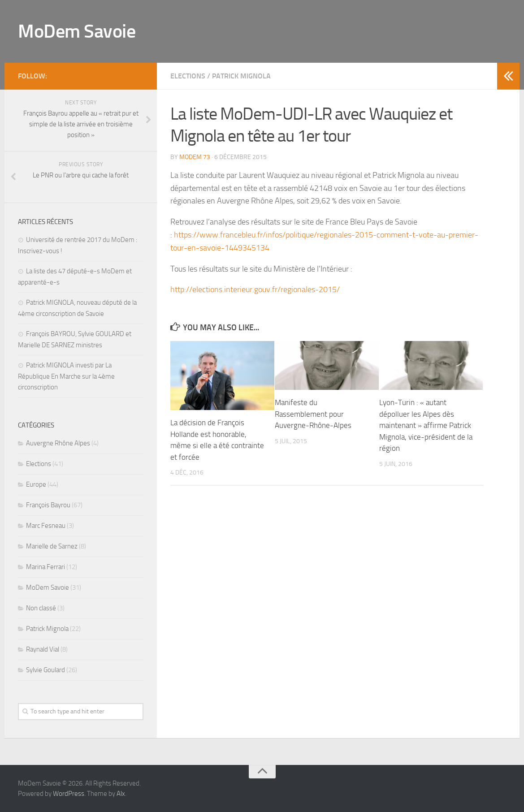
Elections (188, 76)
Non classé (41, 608)
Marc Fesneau (46, 526)
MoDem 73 (195, 157)
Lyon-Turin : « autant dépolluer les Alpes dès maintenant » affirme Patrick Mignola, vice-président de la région (426, 425)
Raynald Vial (43, 649)
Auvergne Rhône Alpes (58, 443)
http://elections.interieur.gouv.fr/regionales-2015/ (255, 289)
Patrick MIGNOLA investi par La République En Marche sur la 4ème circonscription (66, 376)
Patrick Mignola (241, 76)
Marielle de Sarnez (52, 546)
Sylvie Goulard (45, 670)
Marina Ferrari (45, 567)
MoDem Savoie (77, 31)
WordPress (69, 794)
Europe (36, 484)
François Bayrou (48, 505)
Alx (121, 794)
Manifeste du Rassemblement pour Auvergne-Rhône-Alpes (313, 414)
